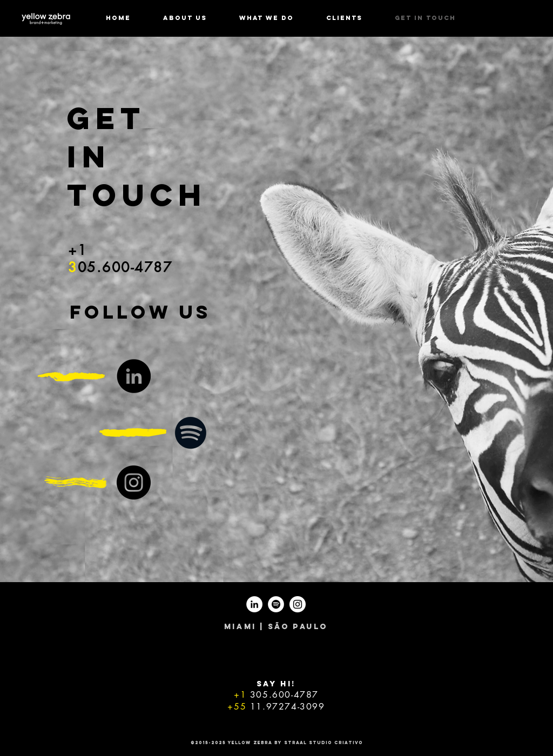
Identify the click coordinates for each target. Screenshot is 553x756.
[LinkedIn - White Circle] (254, 604)
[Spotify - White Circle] (276, 604)
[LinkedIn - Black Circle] (134, 376)
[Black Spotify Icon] (191, 433)
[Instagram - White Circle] (298, 604)
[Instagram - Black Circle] (134, 482)
